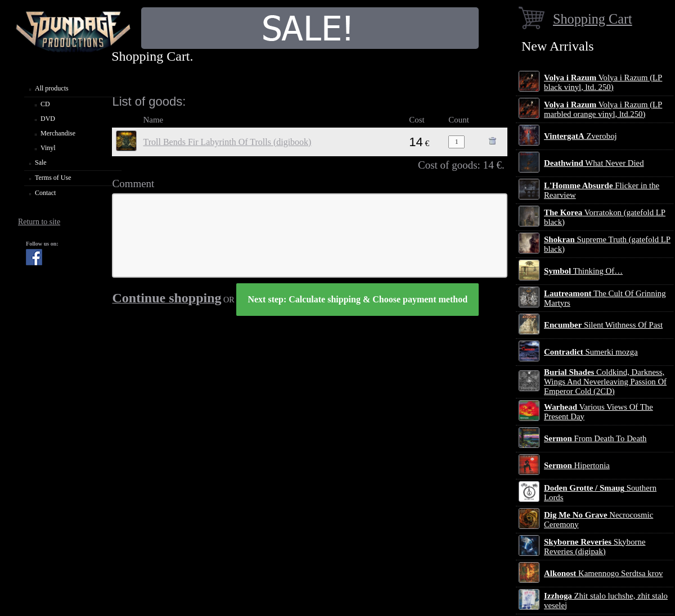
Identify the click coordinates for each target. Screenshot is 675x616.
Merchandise (58, 133)
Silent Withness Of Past (603, 325)
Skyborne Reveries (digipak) (595, 547)
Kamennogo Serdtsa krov (603, 573)
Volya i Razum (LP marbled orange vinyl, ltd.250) (603, 109)
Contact (45, 193)
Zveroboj (580, 136)
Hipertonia (577, 465)
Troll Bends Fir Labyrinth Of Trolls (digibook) (227, 142)
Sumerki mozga (591, 352)
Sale (41, 162)
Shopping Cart (593, 19)
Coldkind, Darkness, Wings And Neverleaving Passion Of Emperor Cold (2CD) (605, 382)
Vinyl (48, 148)
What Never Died (594, 163)
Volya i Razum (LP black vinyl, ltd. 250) (603, 82)
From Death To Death (595, 438)
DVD (48, 119)
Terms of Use (53, 178)
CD (45, 104)
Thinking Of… (583, 271)
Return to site (39, 222)
